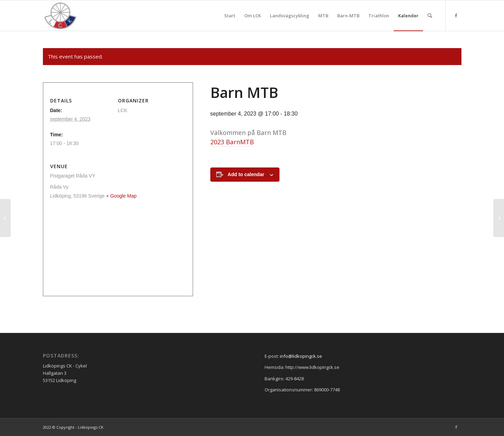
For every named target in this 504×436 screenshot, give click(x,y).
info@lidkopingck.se (301, 356)
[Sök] (430, 16)
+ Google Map (121, 196)
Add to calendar (246, 174)
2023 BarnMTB (232, 142)
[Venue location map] (118, 250)
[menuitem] (230, 16)
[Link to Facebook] (456, 15)
